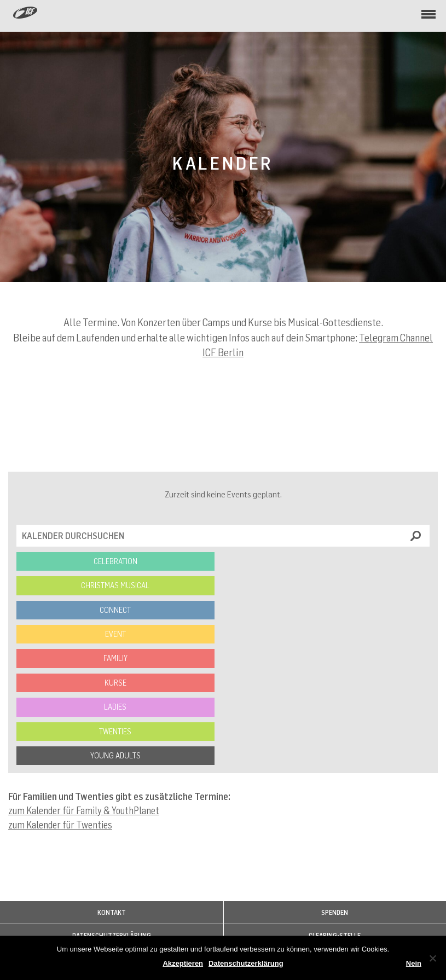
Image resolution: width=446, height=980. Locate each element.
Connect (115, 610)
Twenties (115, 731)
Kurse (115, 683)
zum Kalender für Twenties (60, 825)
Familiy (115, 658)
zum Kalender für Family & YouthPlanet (84, 810)
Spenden (335, 912)
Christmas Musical (115, 585)
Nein (414, 963)
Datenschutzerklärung (246, 963)
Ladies (115, 707)
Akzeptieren (183, 963)
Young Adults (115, 755)
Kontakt (112, 912)
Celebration (115, 561)
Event (115, 634)
